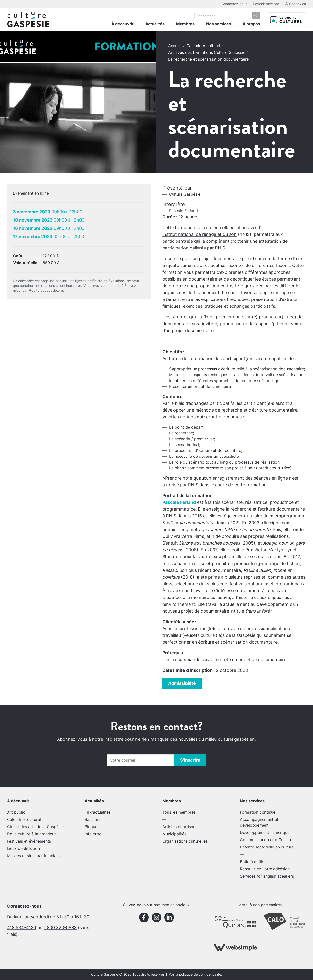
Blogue (91, 827)
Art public (16, 812)
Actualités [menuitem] (155, 24)
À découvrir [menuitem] (123, 24)
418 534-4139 (22, 927)
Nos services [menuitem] (219, 24)
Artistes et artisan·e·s (182, 827)
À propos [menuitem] (251, 24)
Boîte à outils (252, 862)
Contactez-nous (234, 4)
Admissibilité (182, 683)
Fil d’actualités (98, 812)
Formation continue (258, 812)
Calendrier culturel (203, 46)
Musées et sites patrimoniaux (34, 856)
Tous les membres (179, 812)
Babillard (93, 819)
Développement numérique (265, 832)
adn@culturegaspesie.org (43, 290)
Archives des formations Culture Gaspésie (207, 52)
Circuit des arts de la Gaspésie (35, 827)
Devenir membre (266, 4)
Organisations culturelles (185, 841)
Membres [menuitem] (185, 24)
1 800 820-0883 (60, 927)
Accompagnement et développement (259, 822)
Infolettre (93, 834)
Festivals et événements (29, 841)
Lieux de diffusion (23, 848)
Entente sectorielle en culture (267, 847)
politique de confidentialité (200, 974)
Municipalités (174, 834)
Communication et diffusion (265, 840)
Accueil (175, 46)
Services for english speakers (267, 876)
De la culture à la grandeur (31, 834)
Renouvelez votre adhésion (265, 869)
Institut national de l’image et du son (199, 234)
